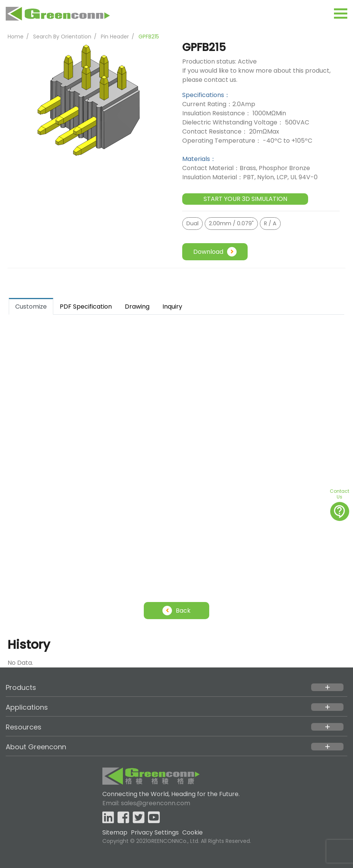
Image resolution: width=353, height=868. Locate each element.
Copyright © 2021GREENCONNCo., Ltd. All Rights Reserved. (177, 841)
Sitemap (115, 832)
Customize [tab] (31, 307)
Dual (192, 223)
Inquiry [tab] (172, 307)
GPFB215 (149, 37)
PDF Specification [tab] (86, 307)
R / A (270, 223)
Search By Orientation (62, 37)
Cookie (192, 832)
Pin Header (115, 37)
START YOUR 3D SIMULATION (245, 199)
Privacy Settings (155, 832)
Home (16, 37)
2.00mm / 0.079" (231, 223)
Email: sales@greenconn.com (146, 803)
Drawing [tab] (137, 307)
